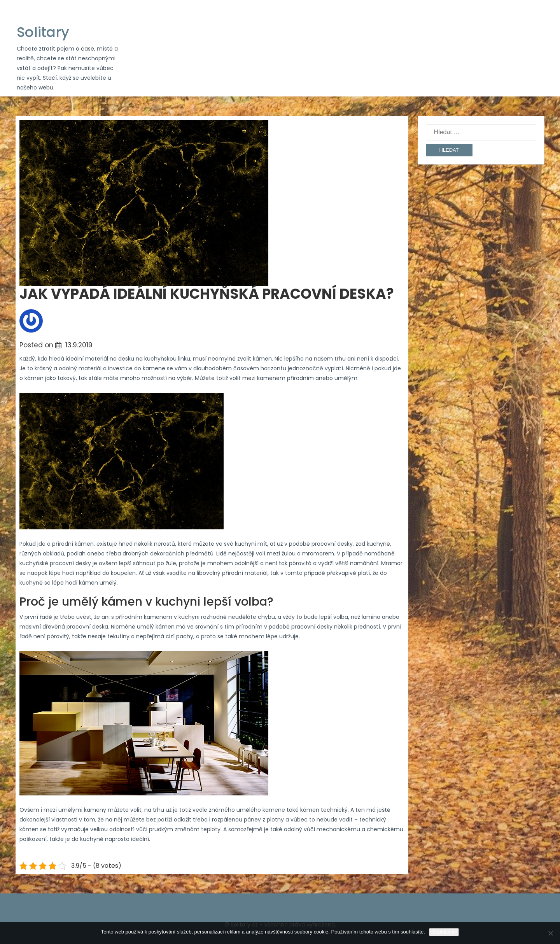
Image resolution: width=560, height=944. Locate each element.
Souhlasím (444, 932)
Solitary (43, 32)
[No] (550, 933)
